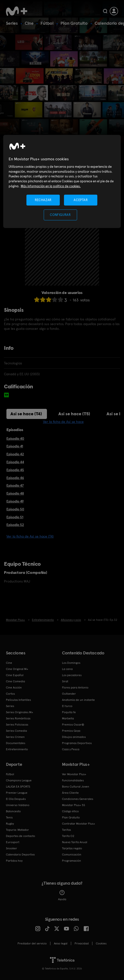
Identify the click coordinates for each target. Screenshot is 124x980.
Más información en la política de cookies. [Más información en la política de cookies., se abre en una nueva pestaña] (51, 186)
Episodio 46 (15, 478)
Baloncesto (13, 811)
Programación (72, 861)
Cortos (10, 694)
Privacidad (82, 943)
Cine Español (15, 675)
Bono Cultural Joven (76, 787)
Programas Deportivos (77, 743)
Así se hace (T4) (26, 414)
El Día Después (16, 799)
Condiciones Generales (78, 799)
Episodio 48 (15, 493)
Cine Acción (14, 688)
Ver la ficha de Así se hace (63, 422)
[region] (62, 181)
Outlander (69, 694)
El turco (67, 706)
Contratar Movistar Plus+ (79, 824)
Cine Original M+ (17, 669)
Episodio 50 (15, 509)
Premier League (17, 793)
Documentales (16, 743)
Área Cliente (70, 793)
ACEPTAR (81, 200)
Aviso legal (61, 943)
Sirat (65, 681)
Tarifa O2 (68, 836)
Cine (29, 23)
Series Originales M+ (20, 712)
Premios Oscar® (73, 725)
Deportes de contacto (21, 836)
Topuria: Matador (17, 830)
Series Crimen (15, 737)
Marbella (68, 718)
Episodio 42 (15, 454)
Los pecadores (72, 675)
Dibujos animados (74, 737)
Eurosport (13, 842)
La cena (67, 669)
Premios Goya (71, 731)
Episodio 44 (15, 462)
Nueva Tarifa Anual (75, 842)
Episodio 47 (15, 485)
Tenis (9, 817)
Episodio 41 (15, 446)
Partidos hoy (14, 861)
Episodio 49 (15, 501)
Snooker (11, 848)
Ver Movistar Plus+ (74, 774)
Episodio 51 (15, 517)
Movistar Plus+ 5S (73, 805)
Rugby (10, 824)
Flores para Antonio (75, 688)
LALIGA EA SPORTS (18, 787)
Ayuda (62, 896)
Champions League (19, 780)
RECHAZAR (43, 200)
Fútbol (47, 23)
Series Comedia (16, 731)
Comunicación (72, 855)
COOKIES (101, 943)
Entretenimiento (17, 749)
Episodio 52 (15, 525)
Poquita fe (69, 712)
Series (12, 23)
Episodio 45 (15, 470)
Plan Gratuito (74, 23)
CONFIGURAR (60, 215)
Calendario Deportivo (20, 855)
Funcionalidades (73, 780)
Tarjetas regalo (72, 848)
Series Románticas (18, 718)
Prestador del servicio (32, 943)
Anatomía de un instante (78, 700)
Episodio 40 (15, 438)
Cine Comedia (15, 681)
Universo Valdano (18, 805)
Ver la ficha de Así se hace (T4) (30, 536)
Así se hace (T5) (74, 414)
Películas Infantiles (18, 700)
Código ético (70, 811)
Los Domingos (71, 663)
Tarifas (66, 830)
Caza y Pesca (71, 749)
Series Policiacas (17, 725)
